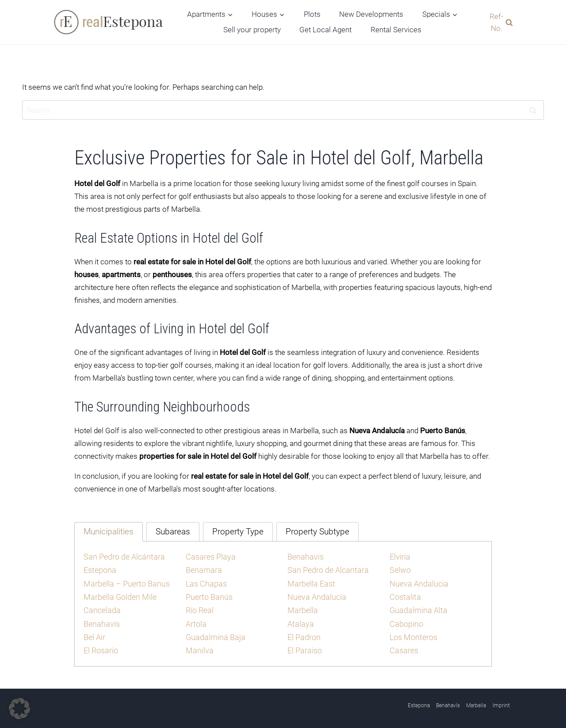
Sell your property (252, 30)
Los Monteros (413, 633)
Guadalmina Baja (213, 633)
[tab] (109, 532)
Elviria (400, 556)
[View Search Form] (499, 22)
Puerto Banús (208, 595)
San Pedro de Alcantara (326, 569)
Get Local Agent (325, 30)
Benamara (203, 569)
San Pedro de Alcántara (122, 556)
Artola (196, 620)
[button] (19, 709)
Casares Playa (209, 556)
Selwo (400, 569)
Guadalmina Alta (417, 607)
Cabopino (405, 620)
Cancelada (101, 607)
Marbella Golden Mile (119, 595)
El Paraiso (304, 646)
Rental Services (396, 30)
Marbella (302, 607)
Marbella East (310, 582)
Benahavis (304, 556)
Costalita (404, 595)
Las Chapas (205, 582)
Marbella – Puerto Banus (124, 582)
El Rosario (101, 646)
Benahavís (100, 620)
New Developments (371, 14)
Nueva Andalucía (315, 595)
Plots (312, 14)
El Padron (303, 633)
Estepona (99, 569)
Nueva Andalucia (417, 582)
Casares (403, 646)
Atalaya (300, 620)
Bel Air (94, 633)
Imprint (501, 701)
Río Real (199, 607)
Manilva (199, 646)
